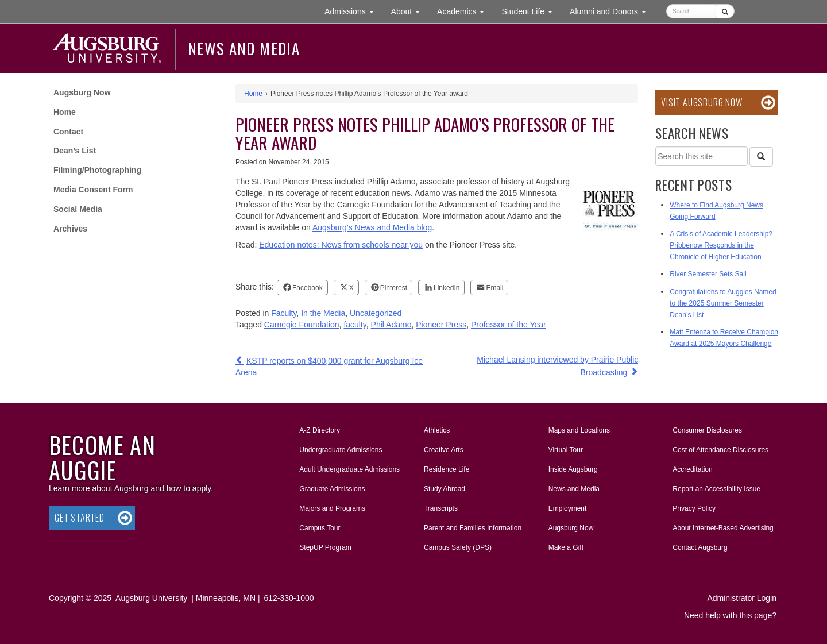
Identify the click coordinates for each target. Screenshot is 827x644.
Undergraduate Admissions (341, 450)
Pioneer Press (441, 325)
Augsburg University (151, 598)
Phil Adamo (391, 325)
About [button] (410, 14)
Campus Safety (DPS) (458, 547)
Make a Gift (566, 547)
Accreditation (692, 469)
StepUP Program (325, 547)
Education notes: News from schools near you (341, 245)
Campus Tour (320, 528)
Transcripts (441, 508)
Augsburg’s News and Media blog (372, 227)
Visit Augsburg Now (702, 102)
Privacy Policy (694, 508)
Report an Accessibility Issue (716, 489)
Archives (70, 229)
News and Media (244, 48)
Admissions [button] (353, 11)
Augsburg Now (82, 92)
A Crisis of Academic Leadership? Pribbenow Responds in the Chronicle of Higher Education (721, 245)
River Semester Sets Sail (708, 274)
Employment (568, 508)
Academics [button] (465, 11)
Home (65, 112)
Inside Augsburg (573, 469)
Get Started (80, 518)
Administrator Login (742, 598)
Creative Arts (444, 450)
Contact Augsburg (700, 547)
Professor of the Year (509, 325)
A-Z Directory (320, 430)
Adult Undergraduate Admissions (349, 469)
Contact (68, 132)
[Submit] (725, 11)
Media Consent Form (93, 190)
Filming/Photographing (97, 170)
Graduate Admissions (332, 489)
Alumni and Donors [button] (612, 11)
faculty (355, 325)
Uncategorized (376, 313)
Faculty (284, 313)
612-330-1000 (289, 598)
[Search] (761, 157)
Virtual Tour (566, 450)
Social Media (78, 209)
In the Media (323, 313)
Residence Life (447, 469)
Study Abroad (445, 489)
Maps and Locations (579, 430)
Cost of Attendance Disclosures (720, 450)
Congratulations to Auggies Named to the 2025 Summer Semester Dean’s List (723, 303)
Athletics (437, 430)
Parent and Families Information (473, 528)
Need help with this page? (730, 615)
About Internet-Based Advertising (723, 528)
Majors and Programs (332, 506)
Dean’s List (75, 151)
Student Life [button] (531, 11)
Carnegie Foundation (302, 325)
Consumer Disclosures (707, 430)
